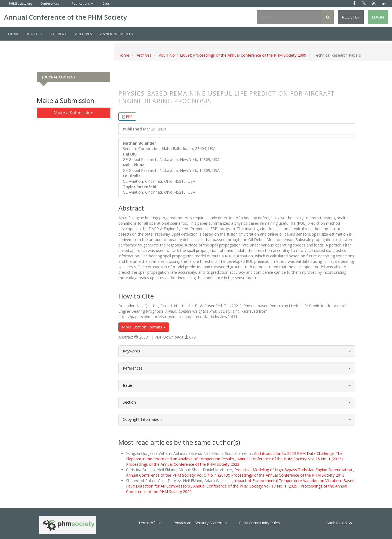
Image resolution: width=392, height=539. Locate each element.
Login (378, 17)
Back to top (339, 523)
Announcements (117, 34)
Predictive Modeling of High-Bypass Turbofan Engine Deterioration (294, 470)
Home (13, 34)
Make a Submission (73, 113)
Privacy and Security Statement (201, 523)
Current (59, 34)
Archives (84, 34)
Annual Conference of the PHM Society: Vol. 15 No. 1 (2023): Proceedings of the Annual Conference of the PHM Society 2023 (235, 462)
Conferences (50, 3)
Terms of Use (150, 523)
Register (351, 17)
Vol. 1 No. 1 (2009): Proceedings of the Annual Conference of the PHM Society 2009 (232, 55)
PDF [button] (129, 117)
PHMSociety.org (21, 3)
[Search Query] (289, 17)
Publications (81, 3)
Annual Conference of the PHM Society (65, 17)
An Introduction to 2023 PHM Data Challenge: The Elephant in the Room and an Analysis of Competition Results (234, 456)
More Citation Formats (144, 327)
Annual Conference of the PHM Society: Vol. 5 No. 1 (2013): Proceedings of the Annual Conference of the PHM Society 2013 (235, 475)
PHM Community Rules (259, 523)
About (35, 34)
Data (106, 3)
